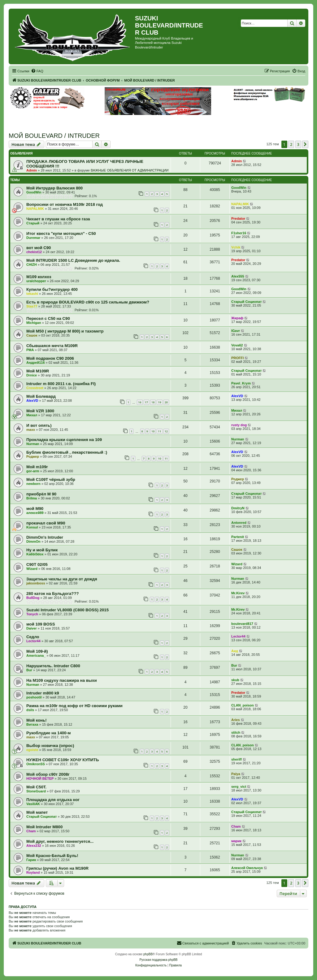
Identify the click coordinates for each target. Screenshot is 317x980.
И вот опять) (39, 425)
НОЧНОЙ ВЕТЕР (40, 778)
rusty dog (239, 425)
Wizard (32, 569)
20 (166, 402)
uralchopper (36, 281)
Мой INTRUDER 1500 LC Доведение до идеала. (73, 260)
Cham (31, 831)
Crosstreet (35, 388)
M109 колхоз (39, 277)
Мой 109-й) (37, 651)
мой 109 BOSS (41, 624)
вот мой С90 (39, 248)
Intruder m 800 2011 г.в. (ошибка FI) (61, 384)
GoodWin (34, 192)
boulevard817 (242, 624)
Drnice (32, 375)
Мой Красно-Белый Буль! (52, 856)
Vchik (236, 247)
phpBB (148, 954)
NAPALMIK (35, 209)
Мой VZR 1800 (40, 411)
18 (153, 402)
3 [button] (298, 144)
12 (166, 431)
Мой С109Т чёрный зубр (51, 479)
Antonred (239, 523)
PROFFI (237, 358)
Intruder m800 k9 (43, 693)
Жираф (237, 318)
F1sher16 (239, 233)
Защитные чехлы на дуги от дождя (62, 579)
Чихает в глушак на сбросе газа (58, 219)
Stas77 (32, 306)
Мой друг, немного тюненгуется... (60, 841)
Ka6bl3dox (35, 554)
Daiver (32, 628)
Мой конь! (37, 720)
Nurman (33, 444)
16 (140, 402)
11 (159, 431)
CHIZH (32, 265)
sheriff (237, 759)
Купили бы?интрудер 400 (52, 289)
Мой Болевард (41, 396)
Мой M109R (38, 371)
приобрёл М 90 (41, 494)
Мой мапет (37, 812)
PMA (30, 350)
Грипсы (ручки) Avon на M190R (57, 868)
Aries (236, 720)
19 (159, 402)
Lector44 (33, 641)
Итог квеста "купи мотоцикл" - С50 (61, 233)
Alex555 (238, 276)
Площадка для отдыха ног (53, 800)
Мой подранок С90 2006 (50, 358)
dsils (30, 710)
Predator (238, 218)
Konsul (32, 527)
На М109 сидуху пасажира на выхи (62, 680)
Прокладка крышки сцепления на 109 (64, 440)
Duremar (33, 238)
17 (146, 402)
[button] (305, 144)
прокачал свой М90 (46, 523)
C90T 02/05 (37, 564)
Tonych (32, 614)
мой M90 (35, 509)
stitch (236, 732)
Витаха (32, 724)
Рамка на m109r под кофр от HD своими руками (74, 706)
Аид (235, 651)
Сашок (32, 335)
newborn (33, 484)
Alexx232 (34, 846)
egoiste (32, 750)
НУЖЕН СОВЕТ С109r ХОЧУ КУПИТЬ (63, 760)
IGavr (236, 331)
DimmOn (33, 541)
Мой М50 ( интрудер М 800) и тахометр (65, 331)
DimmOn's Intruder (45, 537)
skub (235, 680)
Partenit (238, 537)
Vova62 (237, 345)
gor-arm (33, 471)
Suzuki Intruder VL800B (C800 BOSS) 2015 (67, 610)
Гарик (31, 860)
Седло (33, 637)
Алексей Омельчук (247, 868)
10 (153, 431)
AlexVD (32, 401)
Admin (32, 170)
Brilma (32, 498)
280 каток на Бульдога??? (53, 594)
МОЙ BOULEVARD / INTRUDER (54, 136)
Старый (33, 223)
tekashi (32, 294)
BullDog (33, 598)
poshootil (34, 697)
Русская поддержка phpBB (158, 960)
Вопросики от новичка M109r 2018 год (65, 204)
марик (236, 841)
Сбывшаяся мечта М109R (52, 346)
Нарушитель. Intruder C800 (53, 666)
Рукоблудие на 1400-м (49, 733)
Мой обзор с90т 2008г (48, 774)
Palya (236, 774)
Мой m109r (37, 467)
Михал (32, 415)
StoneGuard (36, 791)
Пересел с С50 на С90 (48, 318)
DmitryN (238, 508)
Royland (33, 872)
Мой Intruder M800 (44, 827)
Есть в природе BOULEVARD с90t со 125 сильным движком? (88, 302)
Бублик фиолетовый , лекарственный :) (67, 452)
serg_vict (239, 787)
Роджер (33, 456)
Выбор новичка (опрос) (50, 746)
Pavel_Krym (241, 383)
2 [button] (291, 144)
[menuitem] (37, 71)
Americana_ (36, 655)
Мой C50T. (36, 787)
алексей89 (35, 513)
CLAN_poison (243, 705)
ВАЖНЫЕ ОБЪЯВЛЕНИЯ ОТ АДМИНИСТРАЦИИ (130, 170)
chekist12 (34, 252)
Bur (29, 670)
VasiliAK (33, 804)
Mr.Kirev (238, 593)
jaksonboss (36, 583)
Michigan (34, 323)
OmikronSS (36, 764)
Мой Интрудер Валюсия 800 (54, 188)
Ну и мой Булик (42, 550)
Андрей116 (36, 363)
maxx (31, 430)
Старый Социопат (246, 302)
